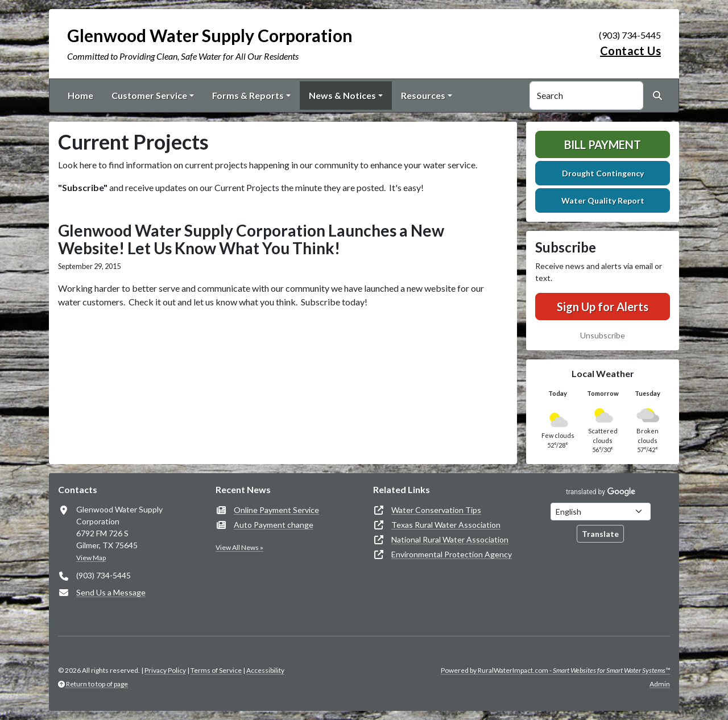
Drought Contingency (603, 173)
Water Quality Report (603, 200)
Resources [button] (423, 95)
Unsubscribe (603, 335)
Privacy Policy (165, 670)
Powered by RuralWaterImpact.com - (555, 670)
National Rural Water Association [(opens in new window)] (450, 539)
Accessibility (265, 670)
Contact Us (630, 51)
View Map (91, 558)
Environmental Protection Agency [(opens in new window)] (452, 554)
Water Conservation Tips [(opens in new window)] (436, 510)
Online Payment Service (276, 510)
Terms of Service (216, 670)
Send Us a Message (111, 592)
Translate (600, 534)
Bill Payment (603, 144)
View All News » (239, 547)
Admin (660, 684)
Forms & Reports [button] (248, 95)
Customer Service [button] (149, 95)
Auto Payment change (274, 525)
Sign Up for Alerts (603, 307)
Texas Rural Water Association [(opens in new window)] (446, 525)
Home (80, 95)
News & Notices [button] (342, 95)
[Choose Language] (601, 512)
